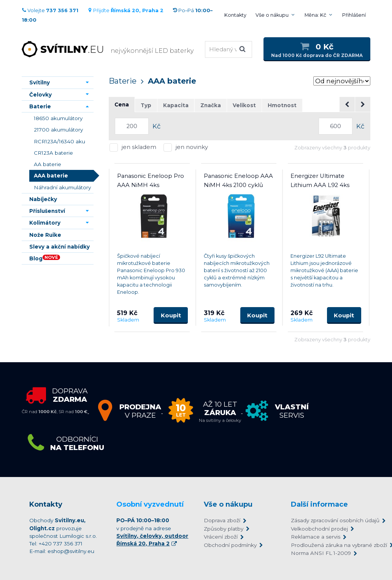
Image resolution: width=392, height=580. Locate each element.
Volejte (50, 10)
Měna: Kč (315, 15)
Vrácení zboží (221, 537)
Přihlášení (354, 15)
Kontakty (235, 15)
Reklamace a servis (316, 537)
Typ (146, 105)
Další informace (319, 504)
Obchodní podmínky (230, 545)
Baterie (123, 81)
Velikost (244, 105)
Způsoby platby (224, 529)
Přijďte (125, 10)
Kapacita (176, 105)
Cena (122, 105)
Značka (211, 105)
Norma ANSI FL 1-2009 (321, 553)
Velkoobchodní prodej (319, 529)
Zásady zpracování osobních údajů (327, 520)
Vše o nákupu (272, 15)
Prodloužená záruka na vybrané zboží (327, 545)
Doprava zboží (222, 520)
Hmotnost (282, 105)
